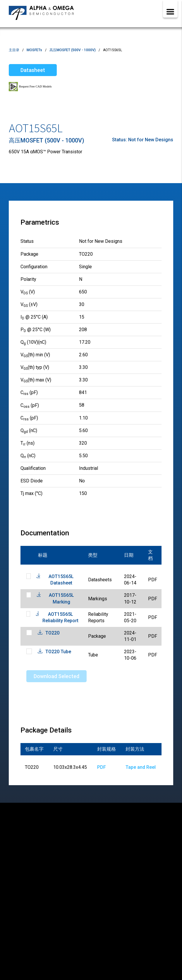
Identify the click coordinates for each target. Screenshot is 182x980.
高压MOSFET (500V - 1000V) (73, 50)
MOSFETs (34, 50)
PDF (102, 767)
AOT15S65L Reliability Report (60, 617)
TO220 (52, 633)
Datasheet (33, 70)
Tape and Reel (141, 767)
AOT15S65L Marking (61, 598)
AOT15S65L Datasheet (61, 580)
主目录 (14, 50)
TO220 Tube (58, 652)
